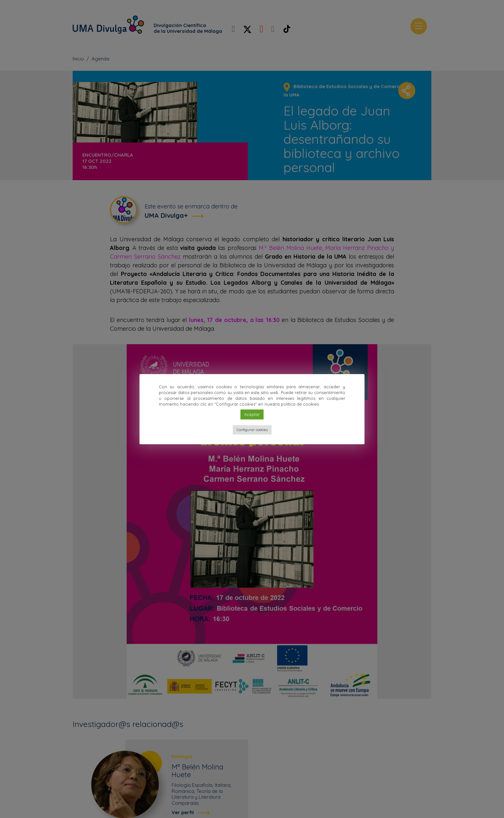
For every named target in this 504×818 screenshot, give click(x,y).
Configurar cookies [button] (252, 430)
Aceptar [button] (252, 414)
